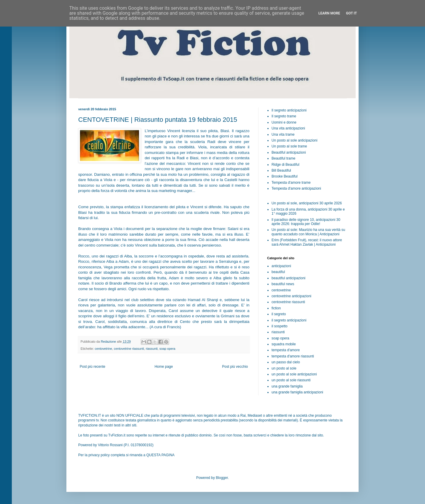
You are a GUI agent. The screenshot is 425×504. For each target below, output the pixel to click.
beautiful (278, 272)
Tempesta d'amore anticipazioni (296, 188)
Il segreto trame (284, 116)
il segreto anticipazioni (289, 320)
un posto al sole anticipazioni (294, 374)
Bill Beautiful (281, 170)
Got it (351, 13)
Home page (164, 367)
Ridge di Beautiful (285, 165)
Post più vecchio (235, 367)
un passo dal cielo (286, 362)
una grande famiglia (287, 386)
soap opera (167, 349)
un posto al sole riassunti (291, 380)
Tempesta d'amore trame (291, 183)
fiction (276, 308)
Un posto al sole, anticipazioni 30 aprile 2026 (307, 203)
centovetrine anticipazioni (291, 296)
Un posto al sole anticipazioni (294, 140)
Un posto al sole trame (289, 146)
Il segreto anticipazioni (289, 110)
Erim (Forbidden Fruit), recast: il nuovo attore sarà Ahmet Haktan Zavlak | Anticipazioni (307, 242)
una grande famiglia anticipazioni (297, 392)
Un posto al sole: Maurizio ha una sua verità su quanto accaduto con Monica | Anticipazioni (308, 232)
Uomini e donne (284, 122)
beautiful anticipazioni (288, 278)
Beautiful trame (283, 158)
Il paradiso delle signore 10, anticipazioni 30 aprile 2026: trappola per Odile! (306, 222)
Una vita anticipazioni (288, 128)
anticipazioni (281, 266)
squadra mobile (284, 344)
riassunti (152, 349)
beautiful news (283, 284)
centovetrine (103, 349)
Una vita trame (283, 134)
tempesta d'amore (286, 350)
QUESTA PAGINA (161, 455)
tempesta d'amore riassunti (293, 356)
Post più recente (93, 367)
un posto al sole (284, 368)
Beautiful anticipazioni (289, 152)
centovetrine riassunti (129, 349)
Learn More (329, 13)
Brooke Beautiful (285, 176)
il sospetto (279, 326)
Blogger (222, 478)
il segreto (279, 314)
